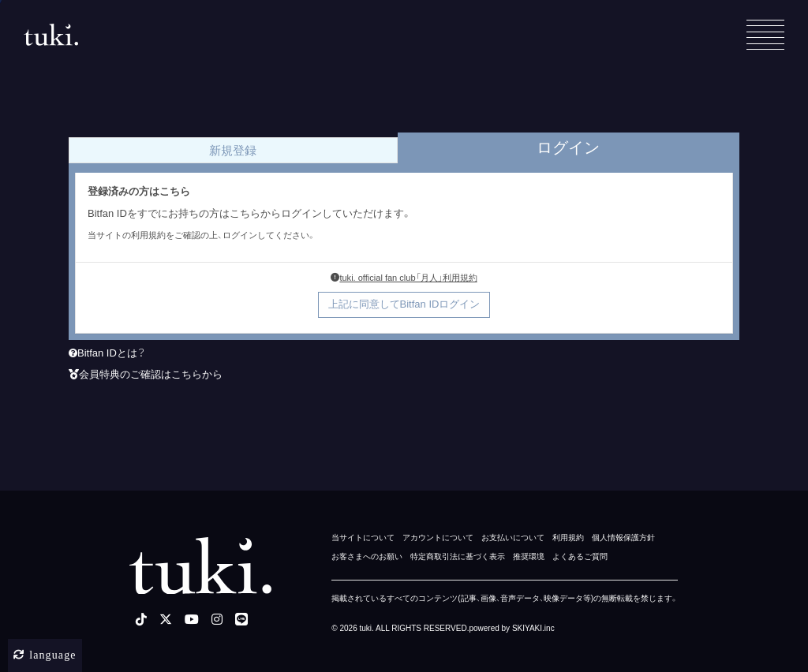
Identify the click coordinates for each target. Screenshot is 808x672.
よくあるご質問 (580, 556)
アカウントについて (438, 538)
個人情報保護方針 (623, 538)
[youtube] (192, 619)
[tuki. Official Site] (51, 35)
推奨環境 (529, 556)
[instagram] (217, 619)
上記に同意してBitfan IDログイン (404, 304)
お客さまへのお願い (367, 556)
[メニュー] (765, 35)
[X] (166, 619)
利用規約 (568, 538)
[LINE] (241, 619)
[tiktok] (141, 619)
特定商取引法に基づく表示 (458, 556)
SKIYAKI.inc (533, 628)
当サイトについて (363, 538)
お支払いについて (513, 538)
